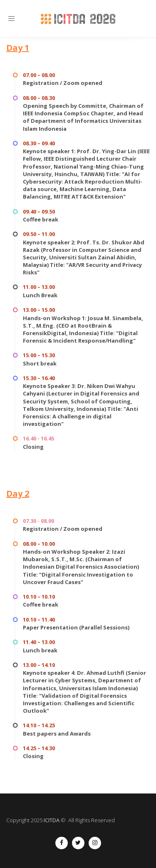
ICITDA (52, 820)
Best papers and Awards (57, 734)
